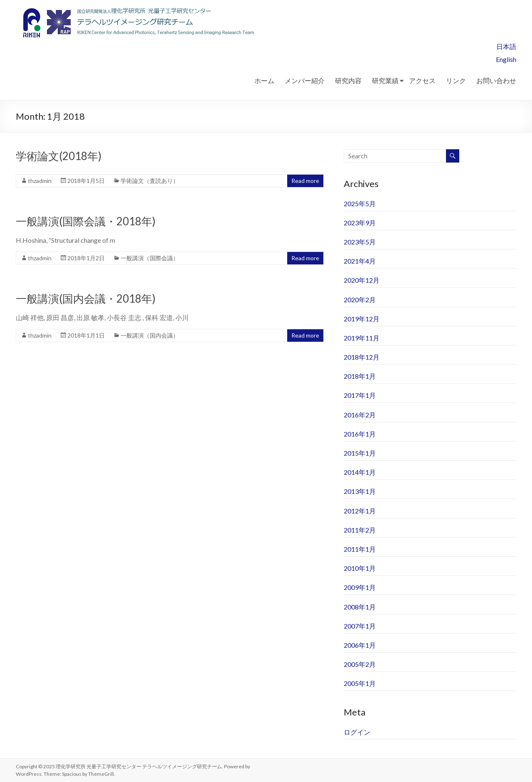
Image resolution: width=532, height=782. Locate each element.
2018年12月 (362, 357)
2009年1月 (360, 587)
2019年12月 (362, 319)
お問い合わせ (496, 80)
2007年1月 (360, 626)
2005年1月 (360, 683)
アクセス (422, 80)
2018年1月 (360, 376)
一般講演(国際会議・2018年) (86, 221)
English (506, 59)
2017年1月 (360, 395)
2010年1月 (360, 568)
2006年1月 (360, 645)
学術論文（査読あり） (150, 181)
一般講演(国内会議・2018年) (86, 298)
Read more (305, 181)
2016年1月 (360, 434)
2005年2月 (360, 664)
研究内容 (348, 80)
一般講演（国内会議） (150, 335)
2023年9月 (360, 223)
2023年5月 (360, 242)
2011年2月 (360, 530)
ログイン (357, 732)
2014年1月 (360, 472)
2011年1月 (360, 549)
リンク (456, 80)
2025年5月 (360, 204)
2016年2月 (360, 415)
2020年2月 (360, 300)
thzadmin (40, 181)
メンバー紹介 (305, 80)
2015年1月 (360, 453)
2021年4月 (360, 261)
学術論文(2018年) (59, 156)
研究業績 (385, 80)
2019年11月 (362, 338)
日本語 (506, 46)
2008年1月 (360, 607)
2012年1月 (360, 511)
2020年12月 (362, 280)
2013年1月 (360, 491)
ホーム (264, 80)
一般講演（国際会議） (150, 258)
